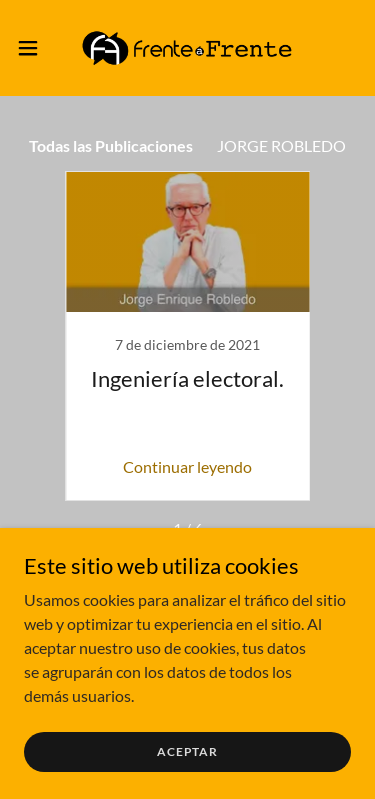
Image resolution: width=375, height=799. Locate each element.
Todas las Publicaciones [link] (111, 145)
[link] (187, 48)
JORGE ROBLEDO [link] (281, 145)
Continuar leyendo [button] (187, 466)
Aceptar (187, 751)
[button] (35, 48)
